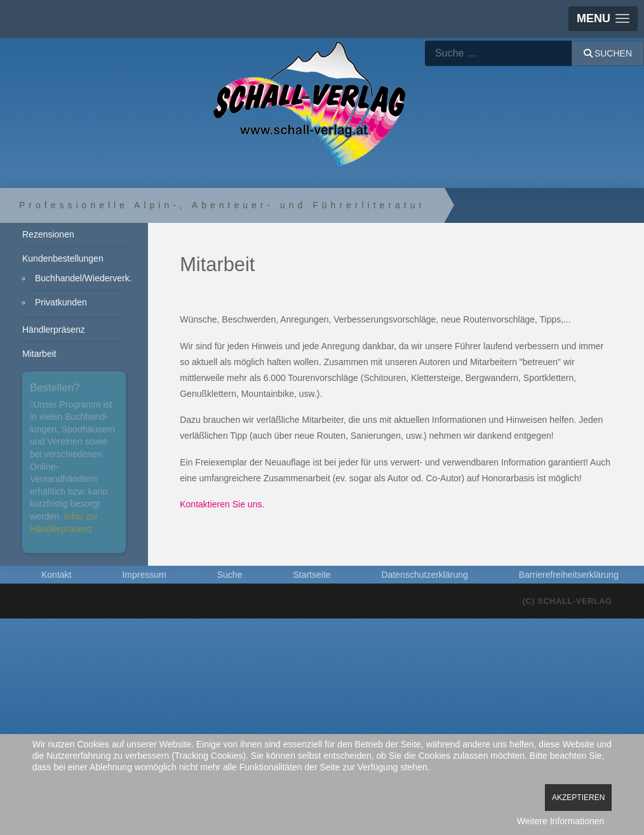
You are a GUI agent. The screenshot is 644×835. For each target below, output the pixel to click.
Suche (230, 575)
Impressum (144, 575)
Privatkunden (61, 302)
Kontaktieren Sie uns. (222, 504)
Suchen (608, 53)
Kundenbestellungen (63, 258)
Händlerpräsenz (54, 330)
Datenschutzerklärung (425, 575)
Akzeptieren (578, 798)
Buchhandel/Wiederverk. (80, 278)
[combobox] (499, 53)
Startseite (312, 575)
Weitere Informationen (560, 821)
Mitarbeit (39, 354)
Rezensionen (48, 234)
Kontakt (56, 575)
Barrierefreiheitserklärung (569, 575)
